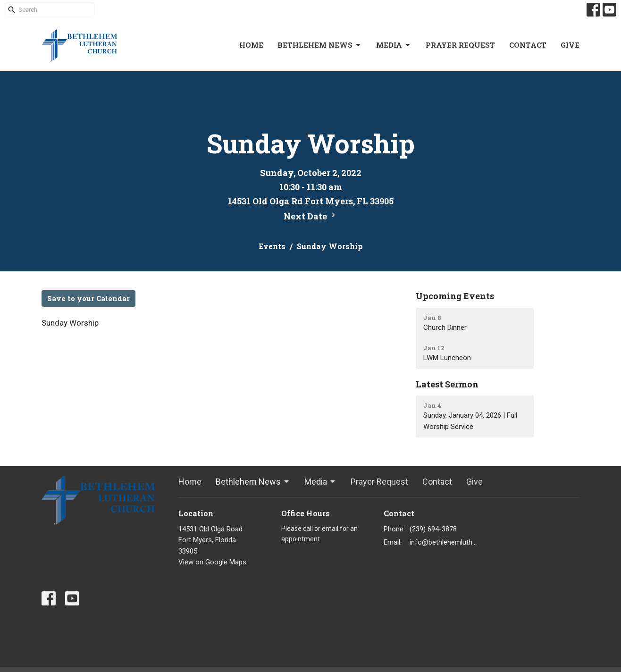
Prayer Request (460, 45)
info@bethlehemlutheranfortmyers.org (443, 542)
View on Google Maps (212, 562)
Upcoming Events (455, 296)
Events (272, 246)
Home (251, 45)
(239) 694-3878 (433, 529)
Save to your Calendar (88, 298)
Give (570, 45)
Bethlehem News (320, 45)
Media (394, 45)
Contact (528, 45)
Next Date (311, 216)
